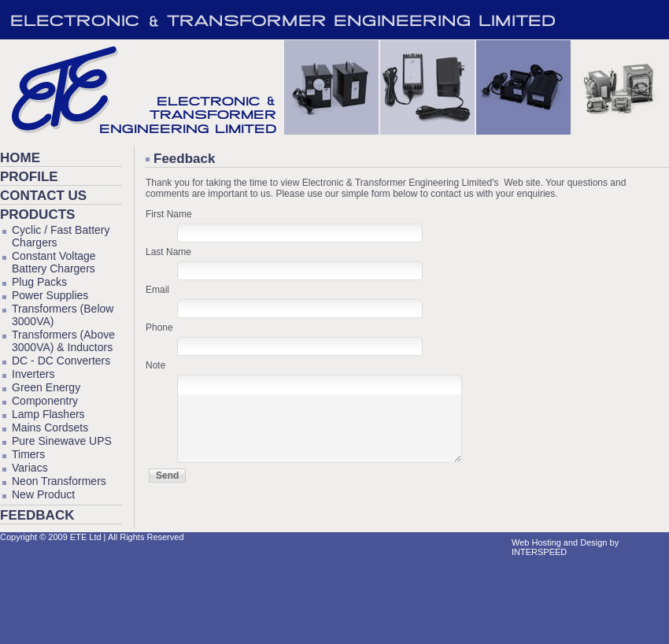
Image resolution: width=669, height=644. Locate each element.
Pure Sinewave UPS (62, 441)
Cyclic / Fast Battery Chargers (61, 236)
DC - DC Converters (61, 361)
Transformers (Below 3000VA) (63, 315)
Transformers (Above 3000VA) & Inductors (63, 341)
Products (37, 215)
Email (157, 290)
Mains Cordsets (50, 427)
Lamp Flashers (48, 414)
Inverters (33, 374)
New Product (43, 494)
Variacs (30, 468)
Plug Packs (39, 282)
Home (20, 158)
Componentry (45, 401)
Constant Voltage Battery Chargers (54, 262)
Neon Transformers (59, 481)
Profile (29, 177)
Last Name (168, 252)
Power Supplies (50, 295)
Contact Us (43, 196)
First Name (169, 214)
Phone (159, 328)
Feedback (37, 515)
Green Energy (46, 387)
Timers (28, 454)
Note (155, 365)
